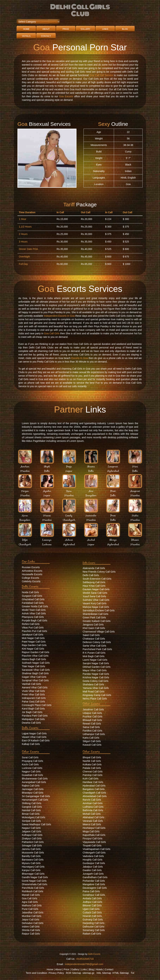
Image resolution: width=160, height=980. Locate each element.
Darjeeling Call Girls (94, 923)
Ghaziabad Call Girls (33, 599)
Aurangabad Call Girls (34, 782)
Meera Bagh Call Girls (34, 659)
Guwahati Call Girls (32, 775)
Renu (69, 491)
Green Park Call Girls (94, 618)
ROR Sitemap (73, 973)
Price (66, 29)
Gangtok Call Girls (32, 807)
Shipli (47, 466)
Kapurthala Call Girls (94, 835)
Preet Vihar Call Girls (33, 695)
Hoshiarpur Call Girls (94, 828)
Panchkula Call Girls (33, 888)
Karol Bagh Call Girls (33, 709)
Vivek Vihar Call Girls (33, 691)
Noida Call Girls (30, 592)
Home (26, 29)
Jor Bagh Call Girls (32, 712)
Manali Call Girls (31, 895)
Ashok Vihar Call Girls (34, 613)
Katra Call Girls (91, 738)
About (46, 29)
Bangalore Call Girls (94, 789)
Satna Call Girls (91, 727)
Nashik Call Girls (92, 761)
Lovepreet (113, 466)
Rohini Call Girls (31, 624)
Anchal (91, 540)
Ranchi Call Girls (92, 800)
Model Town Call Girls (34, 610)
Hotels (26, 36)
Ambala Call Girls (92, 898)
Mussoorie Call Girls (33, 853)
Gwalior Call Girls (92, 870)
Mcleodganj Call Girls (33, 817)
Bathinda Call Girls (93, 810)
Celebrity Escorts (31, 581)
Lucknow (47, 544)
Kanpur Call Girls (31, 870)
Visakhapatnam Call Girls (96, 849)
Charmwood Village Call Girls (99, 632)
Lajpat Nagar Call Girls (34, 733)
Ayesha (47, 491)
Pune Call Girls (30, 909)
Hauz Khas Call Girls (94, 586)
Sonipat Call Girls (31, 821)
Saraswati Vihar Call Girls (36, 670)
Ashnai (69, 540)
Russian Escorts (31, 567)
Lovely (69, 515)
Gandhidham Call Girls (95, 877)
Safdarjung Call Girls (94, 582)
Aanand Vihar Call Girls (35, 687)
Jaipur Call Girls (31, 920)
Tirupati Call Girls (92, 846)
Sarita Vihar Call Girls (94, 646)
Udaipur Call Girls (92, 713)
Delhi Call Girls (91, 575)
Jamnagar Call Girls (33, 789)
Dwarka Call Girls (31, 723)
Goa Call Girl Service (101, 75)
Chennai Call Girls (93, 772)
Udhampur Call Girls (94, 734)
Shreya (113, 540)
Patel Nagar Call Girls (34, 642)
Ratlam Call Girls (92, 934)
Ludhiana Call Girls (93, 807)
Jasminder (91, 515)
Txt (132, 973)
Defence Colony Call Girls (97, 642)
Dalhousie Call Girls (93, 927)
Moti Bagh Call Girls (94, 656)
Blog (125, 29)
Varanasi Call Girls (93, 821)
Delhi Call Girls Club (80, 10)
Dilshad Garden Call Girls (97, 667)
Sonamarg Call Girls (94, 930)
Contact (46, 36)
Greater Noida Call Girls (35, 606)
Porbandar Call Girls (94, 881)
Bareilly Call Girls (31, 856)
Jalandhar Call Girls (33, 913)
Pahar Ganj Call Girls (33, 702)
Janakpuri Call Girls (33, 635)
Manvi (47, 515)
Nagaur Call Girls (31, 828)
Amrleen (25, 466)
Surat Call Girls (30, 757)
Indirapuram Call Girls (34, 698)
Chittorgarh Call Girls (94, 853)
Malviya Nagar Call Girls (96, 607)
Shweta (91, 466)
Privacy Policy (56, 973)
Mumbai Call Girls (32, 916)
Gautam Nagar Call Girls (96, 589)
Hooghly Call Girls (93, 860)
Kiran (25, 515)
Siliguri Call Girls (92, 741)
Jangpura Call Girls (93, 625)
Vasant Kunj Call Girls (95, 603)
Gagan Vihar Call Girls (34, 677)
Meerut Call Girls (92, 824)
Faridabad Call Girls (33, 603)
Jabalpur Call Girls (93, 867)
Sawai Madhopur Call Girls (36, 824)
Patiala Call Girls (92, 768)
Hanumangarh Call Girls (35, 800)
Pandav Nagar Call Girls (96, 674)
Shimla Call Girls (31, 930)
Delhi (47, 471)
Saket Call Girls (91, 635)
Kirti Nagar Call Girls (33, 649)
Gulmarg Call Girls (93, 920)
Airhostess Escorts (32, 571)
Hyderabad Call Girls (94, 786)
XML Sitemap (104, 973)
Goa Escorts (66, 96)
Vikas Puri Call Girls (33, 628)
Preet (113, 491)
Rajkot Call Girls (31, 786)
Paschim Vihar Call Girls (35, 656)
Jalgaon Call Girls (32, 831)
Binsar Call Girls (31, 814)
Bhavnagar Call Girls (33, 874)
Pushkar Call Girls (93, 717)
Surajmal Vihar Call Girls (35, 680)
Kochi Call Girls (30, 764)
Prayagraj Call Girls (33, 761)
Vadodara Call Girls (93, 856)
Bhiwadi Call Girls (92, 720)
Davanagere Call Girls (95, 888)
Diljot (25, 540)
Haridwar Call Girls (93, 782)
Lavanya (47, 540)
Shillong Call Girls (32, 803)
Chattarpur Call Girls (94, 639)
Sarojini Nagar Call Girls (96, 663)
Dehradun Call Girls (33, 923)
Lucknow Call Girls (32, 768)
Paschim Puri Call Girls (34, 631)
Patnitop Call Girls (93, 775)
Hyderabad (113, 471)
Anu (91, 491)
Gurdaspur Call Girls (94, 863)
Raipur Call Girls (31, 934)
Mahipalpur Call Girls (33, 719)
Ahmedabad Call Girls (95, 796)
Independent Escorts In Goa (59, 316)
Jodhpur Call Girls (92, 902)
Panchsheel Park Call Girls (97, 649)
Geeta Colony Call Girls (96, 681)
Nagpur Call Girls (31, 772)
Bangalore (91, 495)
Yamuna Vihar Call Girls (96, 688)
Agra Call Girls (30, 902)
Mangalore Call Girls (94, 884)
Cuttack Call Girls (92, 913)
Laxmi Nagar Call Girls (95, 660)
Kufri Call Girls (90, 779)
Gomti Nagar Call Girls (34, 881)
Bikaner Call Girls (92, 905)
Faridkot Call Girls (92, 731)
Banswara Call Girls (33, 860)
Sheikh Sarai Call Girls (95, 593)
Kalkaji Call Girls (31, 744)
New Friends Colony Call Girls (99, 572)
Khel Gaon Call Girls (94, 628)
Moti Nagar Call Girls (33, 638)
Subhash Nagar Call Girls (36, 663)
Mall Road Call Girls (94, 692)
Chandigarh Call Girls (94, 793)
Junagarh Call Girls (93, 874)
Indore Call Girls (31, 927)
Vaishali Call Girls (31, 684)
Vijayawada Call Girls (94, 842)
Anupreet (135, 491)
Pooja (69, 466)
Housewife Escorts (32, 574)
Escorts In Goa (80, 358)
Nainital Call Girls (31, 810)
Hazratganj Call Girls (33, 867)
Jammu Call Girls (31, 849)
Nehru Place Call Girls (95, 699)
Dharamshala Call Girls (35, 884)
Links (105, 29)
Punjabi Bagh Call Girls (35, 620)
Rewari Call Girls (92, 724)
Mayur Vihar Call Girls (95, 670)
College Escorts (30, 578)
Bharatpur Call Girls (33, 793)
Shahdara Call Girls (93, 684)
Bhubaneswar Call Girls (35, 779)
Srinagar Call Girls (32, 846)
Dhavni (135, 540)
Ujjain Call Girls (91, 909)
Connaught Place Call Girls (37, 705)
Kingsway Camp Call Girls (97, 695)
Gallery (85, 29)
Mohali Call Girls (92, 814)
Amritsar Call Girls (93, 803)
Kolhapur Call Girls (32, 835)
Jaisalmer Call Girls (93, 709)
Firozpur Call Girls (93, 838)
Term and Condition (36, 973)
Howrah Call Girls (92, 916)
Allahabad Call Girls (93, 817)
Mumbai (25, 471)
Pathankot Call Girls (33, 842)
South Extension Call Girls (97, 579)
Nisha (135, 515)
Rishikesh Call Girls (33, 891)
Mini (135, 466)
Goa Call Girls (52, 333)
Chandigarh (69, 520)
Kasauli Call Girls (92, 745)
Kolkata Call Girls (92, 764)
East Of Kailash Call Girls (36, 741)
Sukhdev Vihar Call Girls (96, 600)
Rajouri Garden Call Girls (36, 652)
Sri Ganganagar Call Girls (36, 796)
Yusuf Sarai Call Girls (94, 596)
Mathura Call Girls (32, 905)
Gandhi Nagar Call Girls (35, 877)
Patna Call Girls (91, 891)
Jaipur (69, 471)
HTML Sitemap (121, 973)
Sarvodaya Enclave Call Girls (99, 610)
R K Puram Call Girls (94, 653)
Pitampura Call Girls (33, 617)
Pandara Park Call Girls (35, 716)
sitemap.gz (88, 973)
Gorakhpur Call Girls (94, 895)
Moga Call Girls (91, 831)
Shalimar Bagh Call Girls (35, 673)
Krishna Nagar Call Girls (96, 677)
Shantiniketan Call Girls (96, 614)
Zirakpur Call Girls (32, 838)
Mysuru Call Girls (31, 863)
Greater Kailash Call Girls (97, 621)
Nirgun (25, 491)
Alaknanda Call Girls (94, 568)
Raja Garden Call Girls (34, 645)
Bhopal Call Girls (92, 757)
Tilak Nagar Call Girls (33, 666)
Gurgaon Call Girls (32, 596)
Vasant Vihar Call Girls (34, 737)
